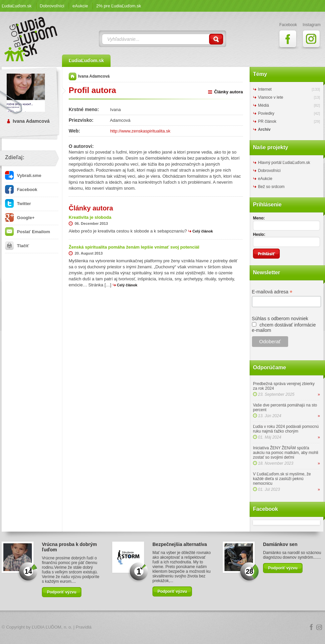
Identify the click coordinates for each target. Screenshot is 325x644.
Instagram (319, 627)
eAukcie (80, 6)
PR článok (267, 121)
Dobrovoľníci (52, 6)
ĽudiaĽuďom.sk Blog (31, 39)
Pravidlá (84, 627)
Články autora (229, 92)
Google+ (20, 218)
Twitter (18, 204)
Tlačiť (17, 246)
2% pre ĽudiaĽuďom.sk (119, 6)
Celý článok (203, 231)
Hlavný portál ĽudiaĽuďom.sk (284, 163)
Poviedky (266, 113)
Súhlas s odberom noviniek (280, 318)
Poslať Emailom (27, 232)
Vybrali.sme (23, 175)
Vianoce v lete (271, 97)
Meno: (259, 218)
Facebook (21, 190)
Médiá (264, 105)
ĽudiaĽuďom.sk (17, 6)
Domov (73, 76)
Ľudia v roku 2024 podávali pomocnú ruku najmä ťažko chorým (286, 429)
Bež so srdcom (271, 187)
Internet (265, 89)
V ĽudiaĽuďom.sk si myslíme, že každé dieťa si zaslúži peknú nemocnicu (282, 479)
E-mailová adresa (272, 292)
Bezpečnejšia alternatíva (180, 544)
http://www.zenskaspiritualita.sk (140, 131)
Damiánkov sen (280, 544)
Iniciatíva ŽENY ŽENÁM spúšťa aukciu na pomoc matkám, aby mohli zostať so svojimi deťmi (286, 453)
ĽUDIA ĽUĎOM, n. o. (52, 627)
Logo (162, 627)
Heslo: (259, 235)
